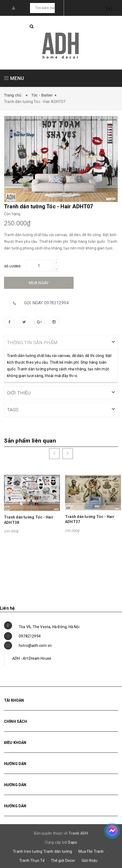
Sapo (73, 842)
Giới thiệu (89, 860)
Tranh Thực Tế (32, 860)
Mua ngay (39, 283)
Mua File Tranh (91, 851)
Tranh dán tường (58, 851)
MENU (14, 78)
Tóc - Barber (42, 95)
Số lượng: (13, 266)
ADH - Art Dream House (32, 658)
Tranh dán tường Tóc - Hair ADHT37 (90, 519)
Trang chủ (14, 95)
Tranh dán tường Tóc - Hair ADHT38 (29, 519)
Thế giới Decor (63, 860)
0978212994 (30, 636)
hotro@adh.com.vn (35, 645)
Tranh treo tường (28, 851)
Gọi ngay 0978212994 (46, 303)
